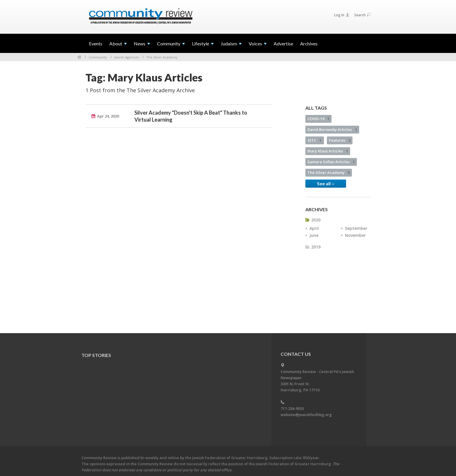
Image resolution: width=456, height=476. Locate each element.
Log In (342, 15)
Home (79, 57)
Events (96, 43)
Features (340, 140)
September (356, 228)
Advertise (283, 43)
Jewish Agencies (127, 57)
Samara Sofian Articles (331, 162)
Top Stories (96, 355)
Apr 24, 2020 (108, 116)
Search (362, 15)
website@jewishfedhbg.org (306, 415)
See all (326, 184)
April (314, 228)
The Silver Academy (162, 57)
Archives (309, 43)
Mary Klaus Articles (328, 151)
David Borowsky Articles (332, 129)
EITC (315, 140)
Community (98, 57)
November (355, 235)
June (314, 235)
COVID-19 (318, 119)
